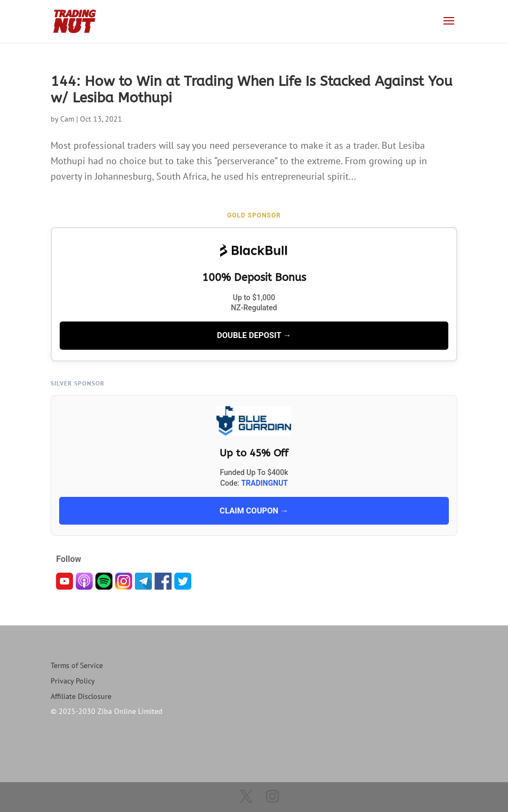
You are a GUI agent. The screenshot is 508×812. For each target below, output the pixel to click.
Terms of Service (77, 665)
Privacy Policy (73, 681)
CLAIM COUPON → (254, 511)
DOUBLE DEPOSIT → (254, 335)
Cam (67, 119)
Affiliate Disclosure (81, 696)
